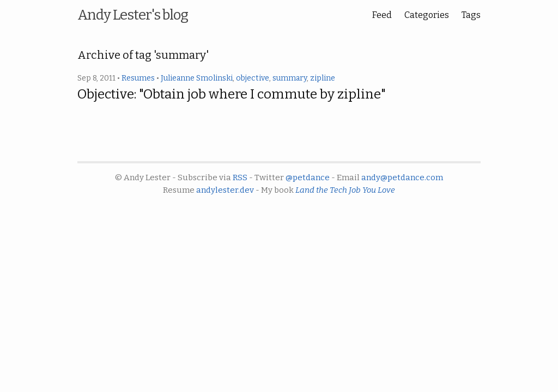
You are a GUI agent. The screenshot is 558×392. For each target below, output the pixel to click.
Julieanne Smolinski (197, 78)
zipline (323, 78)
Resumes (138, 78)
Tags (471, 15)
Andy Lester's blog (133, 15)
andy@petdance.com (402, 177)
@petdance (308, 177)
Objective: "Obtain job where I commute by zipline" (232, 94)
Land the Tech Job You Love (345, 190)
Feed (382, 15)
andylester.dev (225, 190)
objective (253, 78)
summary (290, 78)
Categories (427, 15)
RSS (240, 177)
